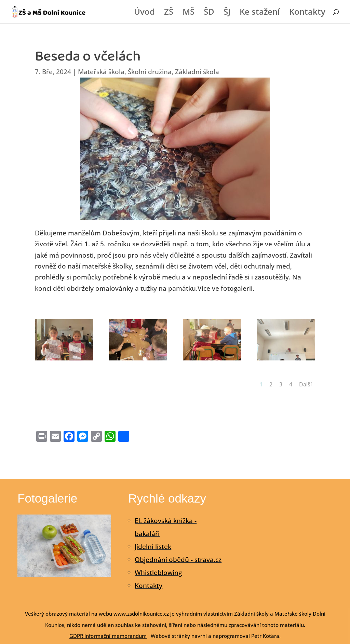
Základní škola (197, 72)
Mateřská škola (101, 72)
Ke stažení (260, 13)
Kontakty (307, 13)
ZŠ (169, 13)
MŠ (189, 13)
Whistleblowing (158, 573)
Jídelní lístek (153, 547)
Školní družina (150, 72)
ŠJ (227, 13)
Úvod (144, 13)
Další (305, 384)
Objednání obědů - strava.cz (178, 560)
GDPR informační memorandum (108, 636)
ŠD (209, 13)
